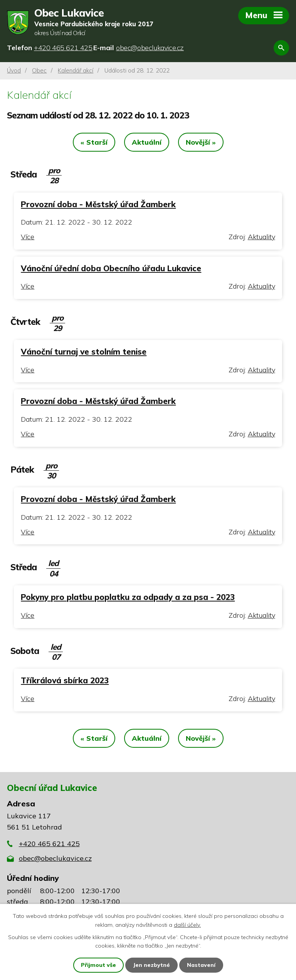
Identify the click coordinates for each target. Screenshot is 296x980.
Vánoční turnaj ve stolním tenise (84, 351)
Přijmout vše (98, 965)
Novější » (201, 142)
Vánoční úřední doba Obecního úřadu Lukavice (111, 268)
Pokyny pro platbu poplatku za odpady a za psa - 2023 (128, 597)
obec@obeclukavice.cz (55, 858)
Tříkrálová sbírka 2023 (65, 680)
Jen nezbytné (151, 965)
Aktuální (147, 142)
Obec (39, 70)
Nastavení (201, 965)
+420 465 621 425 (49, 844)
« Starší (94, 142)
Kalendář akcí (76, 70)
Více (28, 237)
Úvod (14, 70)
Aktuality (262, 237)
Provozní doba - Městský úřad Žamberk (98, 204)
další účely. (187, 924)
